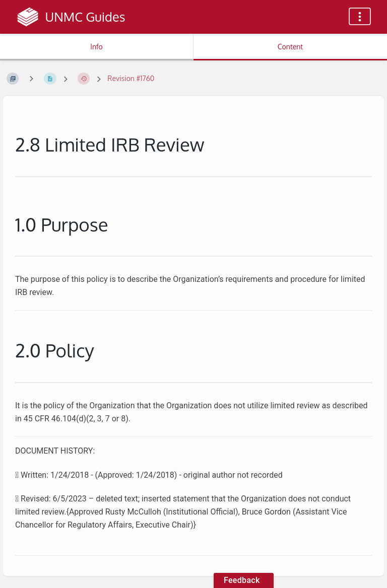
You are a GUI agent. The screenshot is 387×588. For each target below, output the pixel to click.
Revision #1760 (131, 78)
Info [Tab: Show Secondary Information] (96, 47)
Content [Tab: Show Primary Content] (290, 47)
